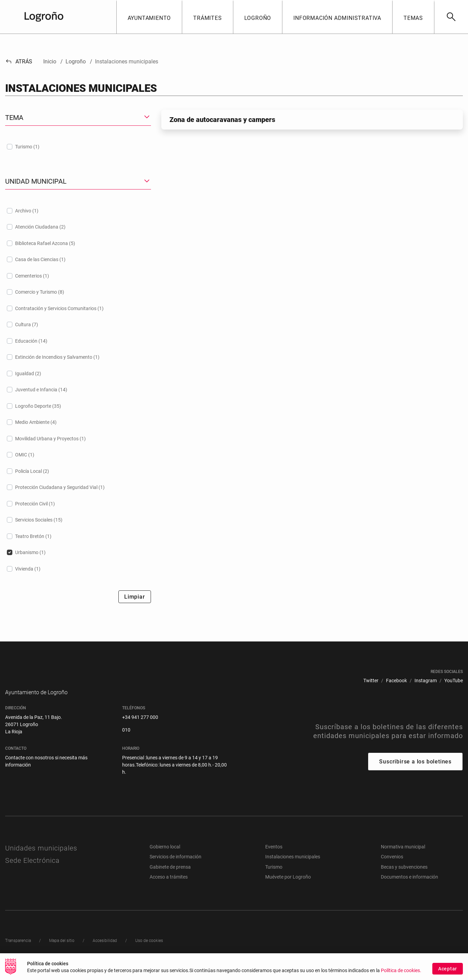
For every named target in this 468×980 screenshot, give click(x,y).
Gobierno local (165, 857)
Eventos (274, 857)
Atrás (19, 62)
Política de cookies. (401, 971)
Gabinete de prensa (170, 877)
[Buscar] (451, 17)
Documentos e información (409, 887)
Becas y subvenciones (404, 877)
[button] (149, 17)
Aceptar (448, 969)
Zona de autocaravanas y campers (222, 120)
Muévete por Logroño (288, 887)
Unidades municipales (41, 858)
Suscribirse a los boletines (415, 772)
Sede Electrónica (32, 871)
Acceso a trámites (169, 887)
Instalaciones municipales (293, 867)
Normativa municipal (403, 857)
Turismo (274, 877)
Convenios (392, 867)
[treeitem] (78, 147)
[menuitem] (371, 681)
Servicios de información (175, 867)
